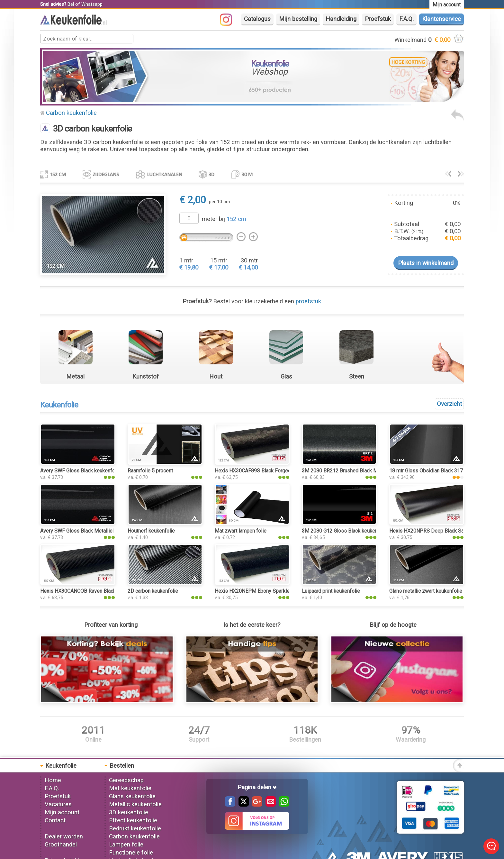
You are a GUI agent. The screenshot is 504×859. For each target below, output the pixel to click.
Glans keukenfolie (132, 796)
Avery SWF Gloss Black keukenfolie (80, 471)
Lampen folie (126, 845)
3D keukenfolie (129, 812)
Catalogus (257, 19)
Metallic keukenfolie (135, 804)
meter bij (224, 219)
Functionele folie (131, 853)
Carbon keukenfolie (71, 113)
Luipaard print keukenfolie (331, 591)
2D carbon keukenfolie (153, 591)
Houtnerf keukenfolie (151, 531)
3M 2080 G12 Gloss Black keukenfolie (345, 531)
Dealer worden (64, 836)
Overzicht (449, 404)
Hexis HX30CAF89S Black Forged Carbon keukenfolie (275, 471)
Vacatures (58, 804)
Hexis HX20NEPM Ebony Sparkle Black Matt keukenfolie (279, 591)
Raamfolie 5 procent (150, 471)
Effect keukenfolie (133, 820)
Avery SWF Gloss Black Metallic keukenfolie (90, 531)
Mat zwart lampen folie (241, 531)
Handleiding (341, 19)
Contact (55, 820)
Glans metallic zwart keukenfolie (426, 591)
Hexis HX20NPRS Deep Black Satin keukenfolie (443, 531)
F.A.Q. (406, 19)
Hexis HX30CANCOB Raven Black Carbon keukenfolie (100, 591)
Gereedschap (126, 780)
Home (53, 780)
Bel (71, 4)
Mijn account (62, 812)
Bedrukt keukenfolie (135, 828)
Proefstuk (378, 19)
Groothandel (61, 845)
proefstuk (308, 301)
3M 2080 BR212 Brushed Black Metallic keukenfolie (360, 471)
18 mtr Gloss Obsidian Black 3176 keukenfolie (441, 471)
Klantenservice (441, 19)
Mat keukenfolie (130, 788)
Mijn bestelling (298, 19)
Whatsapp (92, 4)
